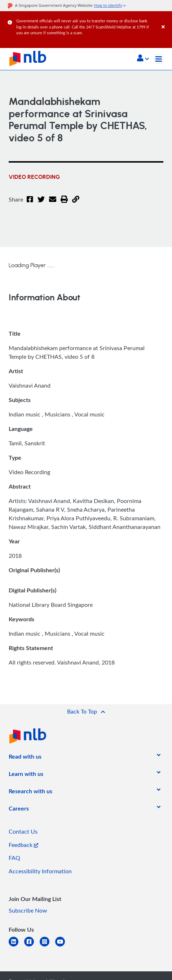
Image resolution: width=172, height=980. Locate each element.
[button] (143, 59)
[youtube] (63, 946)
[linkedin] (16, 946)
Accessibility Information (40, 871)
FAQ (14, 858)
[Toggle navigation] (159, 59)
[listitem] (25, 758)
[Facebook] (30, 204)
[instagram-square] (47, 946)
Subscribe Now (28, 910)
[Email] (53, 204)
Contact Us (23, 831)
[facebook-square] (32, 946)
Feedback (23, 845)
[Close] (166, 20)
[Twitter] (41, 204)
